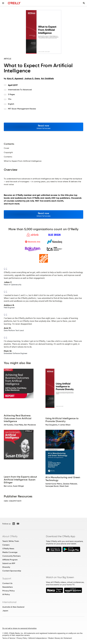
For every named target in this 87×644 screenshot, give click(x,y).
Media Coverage (10, 552)
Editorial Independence (38, 638)
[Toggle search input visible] (84, 3)
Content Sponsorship (12, 571)
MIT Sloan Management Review (22, 109)
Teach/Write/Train (11, 541)
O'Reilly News (8, 549)
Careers (6, 545)
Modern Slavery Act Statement (60, 638)
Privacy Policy (8, 591)
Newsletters (8, 587)
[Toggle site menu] (3, 3)
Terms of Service (9, 638)
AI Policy (6, 594)
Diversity (6, 567)
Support (7, 578)
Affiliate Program (10, 560)
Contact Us (7, 583)
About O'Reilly (10, 536)
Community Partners (11, 556)
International (9, 602)
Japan (5, 611)
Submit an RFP (9, 563)
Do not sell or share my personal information (19, 628)
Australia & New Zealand (13, 607)
